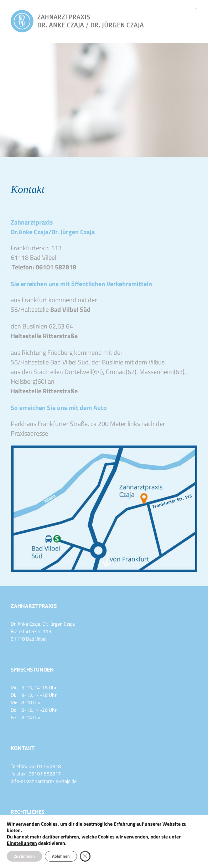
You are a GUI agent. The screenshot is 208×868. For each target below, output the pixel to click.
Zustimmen (24, 856)
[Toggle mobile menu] (196, 11)
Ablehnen (61, 856)
